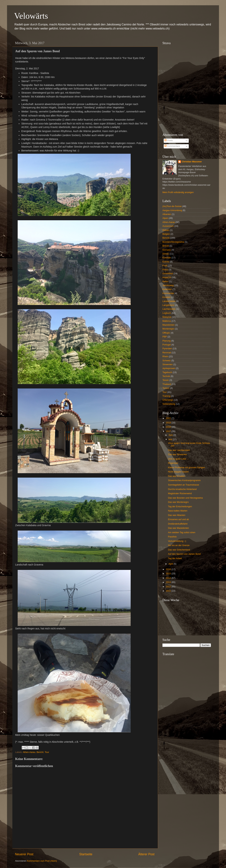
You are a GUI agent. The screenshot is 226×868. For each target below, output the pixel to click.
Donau (166, 254)
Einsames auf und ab (178, 519)
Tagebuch (167, 372)
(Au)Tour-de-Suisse (172, 206)
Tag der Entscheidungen (180, 507)
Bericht (40, 752)
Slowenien (168, 364)
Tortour (166, 388)
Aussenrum (168, 226)
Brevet (166, 246)
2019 (169, 423)
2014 (169, 578)
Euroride (167, 258)
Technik (166, 376)
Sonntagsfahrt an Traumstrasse (183, 485)
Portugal (167, 345)
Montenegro (168, 329)
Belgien (166, 234)
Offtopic (166, 333)
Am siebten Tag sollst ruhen (182, 532)
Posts (169, 140)
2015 (169, 574)
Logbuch (167, 313)
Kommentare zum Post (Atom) (42, 861)
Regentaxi (173, 463)
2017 (169, 431)
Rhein (165, 357)
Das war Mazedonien (178, 528)
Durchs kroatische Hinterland (182, 489)
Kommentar (168, 293)
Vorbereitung (169, 404)
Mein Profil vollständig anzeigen (178, 192)
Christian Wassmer (192, 162)
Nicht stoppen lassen (178, 472)
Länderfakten (169, 301)
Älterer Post (146, 854)
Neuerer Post (24, 854)
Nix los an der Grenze (179, 545)
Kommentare (172, 146)
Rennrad (167, 353)
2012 (169, 587)
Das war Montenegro (178, 502)
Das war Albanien (177, 515)
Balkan (166, 230)
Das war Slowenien (177, 454)
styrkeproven (169, 368)
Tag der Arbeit (175, 558)
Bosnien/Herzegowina (173, 242)
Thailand (167, 384)
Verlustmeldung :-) (177, 541)
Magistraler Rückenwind (180, 493)
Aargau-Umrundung (172, 210)
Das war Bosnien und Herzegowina (185, 498)
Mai (171, 439)
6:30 (41, 77)
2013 (169, 582)
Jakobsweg (168, 285)
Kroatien (167, 297)
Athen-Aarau (29, 752)
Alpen (165, 218)
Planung (166, 341)
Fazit (165, 266)
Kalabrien (167, 289)
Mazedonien (169, 325)
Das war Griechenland (179, 550)
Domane (167, 250)
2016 (169, 569)
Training (166, 396)
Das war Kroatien (176, 476)
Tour (47, 752)
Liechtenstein (169, 309)
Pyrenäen (167, 349)
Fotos (165, 270)
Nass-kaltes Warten (178, 511)
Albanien (167, 214)
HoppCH (167, 277)
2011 (169, 591)
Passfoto (172, 537)
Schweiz (167, 361)
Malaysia (167, 317)
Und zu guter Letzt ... (178, 459)
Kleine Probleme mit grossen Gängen (186, 468)
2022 (169, 418)
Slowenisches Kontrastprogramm (184, 480)
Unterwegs (168, 400)
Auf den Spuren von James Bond (184, 554)
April (171, 564)
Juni (171, 435)
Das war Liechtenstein (179, 450)
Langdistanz (168, 305)
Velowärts (31, 16)
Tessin (166, 380)
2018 (169, 427)
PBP (165, 337)
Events (166, 262)
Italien (165, 282)
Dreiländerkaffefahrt (178, 524)
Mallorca (167, 321)
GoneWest (168, 274)
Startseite (86, 854)
